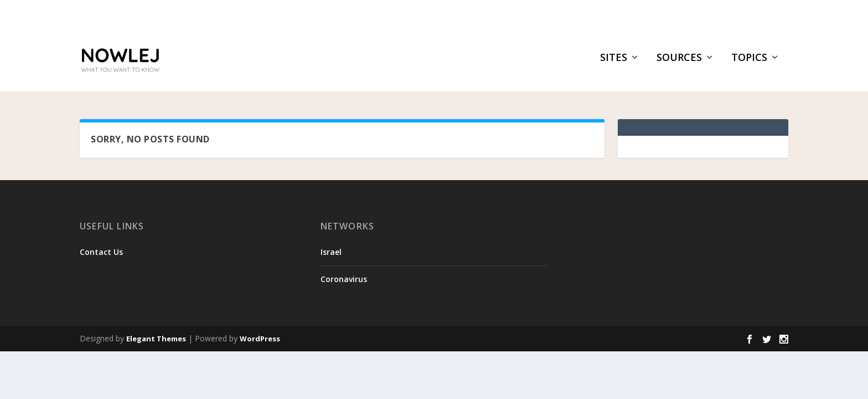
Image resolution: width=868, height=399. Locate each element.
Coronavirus (344, 280)
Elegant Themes (156, 340)
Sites (614, 65)
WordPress (260, 340)
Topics (749, 65)
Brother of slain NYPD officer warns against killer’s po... (246, 14)
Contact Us (101, 253)
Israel (331, 253)
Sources (679, 65)
